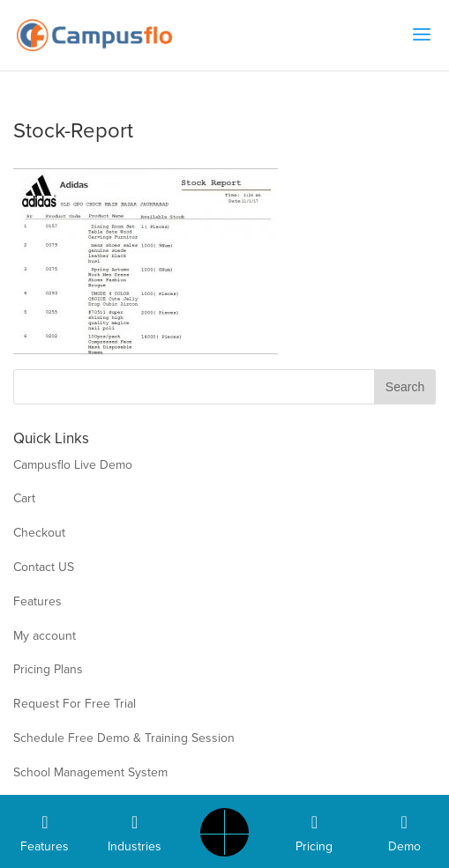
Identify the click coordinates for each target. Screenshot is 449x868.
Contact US (44, 567)
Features (37, 601)
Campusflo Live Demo (73, 465)
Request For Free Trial (75, 704)
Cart (24, 498)
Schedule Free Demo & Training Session (124, 738)
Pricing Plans (48, 669)
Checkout (39, 533)
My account (45, 636)
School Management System (90, 772)
